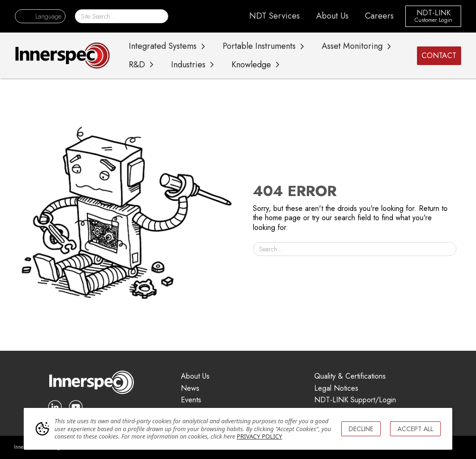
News (190, 389)
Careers (379, 16)
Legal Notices (336, 389)
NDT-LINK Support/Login (355, 400)
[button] (40, 16)
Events (191, 400)
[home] (63, 55)
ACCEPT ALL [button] (415, 429)
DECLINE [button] (361, 429)
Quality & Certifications (350, 377)
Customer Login (433, 20)
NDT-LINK (433, 13)
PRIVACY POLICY (259, 436)
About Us (332, 16)
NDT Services (274, 16)
